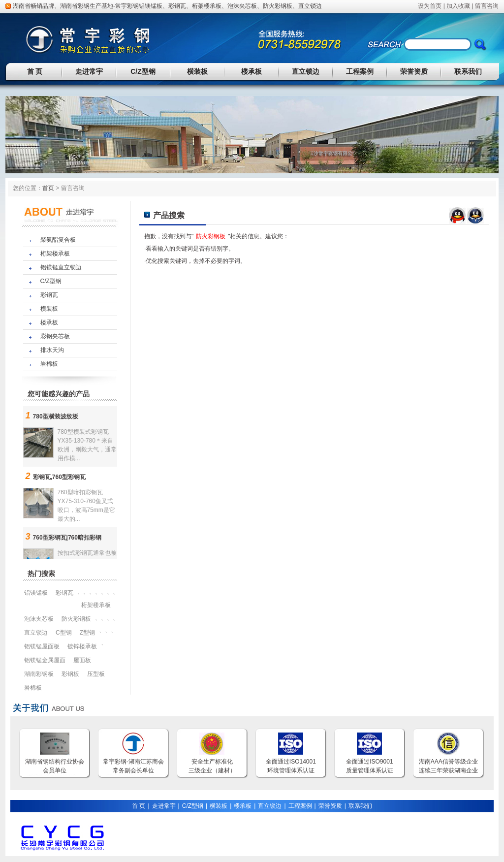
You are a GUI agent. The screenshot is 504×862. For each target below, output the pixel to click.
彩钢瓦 (177, 6)
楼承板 (252, 71)
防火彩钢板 (278, 6)
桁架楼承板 (207, 6)
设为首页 (430, 6)
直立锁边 (310, 6)
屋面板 (82, 660)
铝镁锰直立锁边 (61, 267)
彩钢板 (70, 674)
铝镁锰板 (151, 6)
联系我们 (468, 71)
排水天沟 (52, 350)
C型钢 (64, 633)
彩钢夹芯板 (55, 336)
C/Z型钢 (143, 71)
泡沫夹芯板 (242, 6)
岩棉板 (49, 364)
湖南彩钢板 (39, 674)
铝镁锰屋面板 (42, 646)
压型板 (96, 674)
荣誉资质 (414, 71)
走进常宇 (89, 71)
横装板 (197, 71)
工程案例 (360, 71)
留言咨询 (487, 6)
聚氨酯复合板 (58, 240)
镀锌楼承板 (82, 646)
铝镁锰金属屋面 (45, 660)
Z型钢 (87, 633)
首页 (48, 188)
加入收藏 (458, 6)
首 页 (35, 71)
